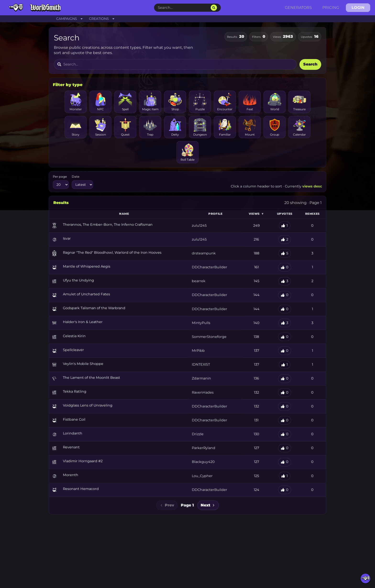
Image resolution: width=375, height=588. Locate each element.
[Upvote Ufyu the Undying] (285, 281)
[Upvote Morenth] (285, 476)
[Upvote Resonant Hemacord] (285, 490)
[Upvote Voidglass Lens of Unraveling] (285, 406)
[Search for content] (178, 64)
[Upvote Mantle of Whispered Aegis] (285, 267)
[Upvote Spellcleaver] (285, 351)
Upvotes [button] (285, 214)
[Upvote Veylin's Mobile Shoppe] (285, 365)
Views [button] (256, 214)
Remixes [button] (312, 214)
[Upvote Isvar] (285, 239)
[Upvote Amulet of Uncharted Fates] (285, 295)
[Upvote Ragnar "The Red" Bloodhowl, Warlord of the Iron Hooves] (285, 253)
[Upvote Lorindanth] (285, 434)
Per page (60, 177)
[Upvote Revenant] (285, 448)
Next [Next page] (208, 505)
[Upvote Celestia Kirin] (285, 337)
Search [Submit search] (310, 64)
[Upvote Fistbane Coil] (285, 420)
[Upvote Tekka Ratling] (285, 393)
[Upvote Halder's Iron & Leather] (285, 323)
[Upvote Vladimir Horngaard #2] (285, 462)
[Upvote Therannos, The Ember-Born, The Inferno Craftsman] (285, 226)
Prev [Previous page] (167, 505)
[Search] (214, 8)
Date (76, 177)
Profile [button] (215, 214)
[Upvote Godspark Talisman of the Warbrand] (285, 309)
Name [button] (124, 214)
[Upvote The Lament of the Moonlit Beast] (285, 379)
